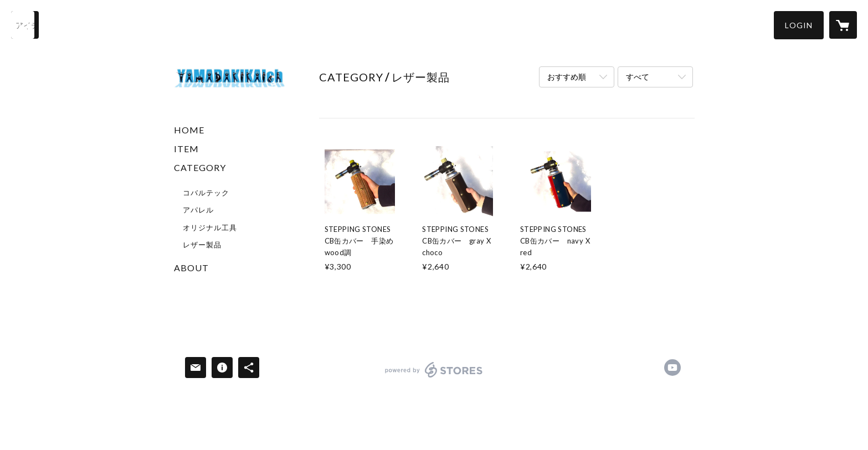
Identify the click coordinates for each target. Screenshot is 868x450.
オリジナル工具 (210, 227)
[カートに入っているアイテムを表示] (843, 25)
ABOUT (191, 268)
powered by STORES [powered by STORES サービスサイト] (434, 377)
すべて (638, 77)
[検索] (25, 25)
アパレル (198, 210)
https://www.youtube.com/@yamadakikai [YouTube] (672, 368)
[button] (799, 25)
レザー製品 (202, 245)
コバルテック (206, 193)
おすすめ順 (567, 77)
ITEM (186, 149)
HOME (189, 130)
